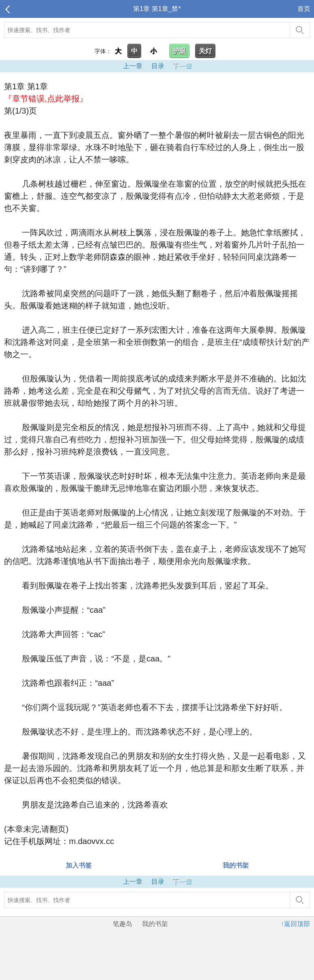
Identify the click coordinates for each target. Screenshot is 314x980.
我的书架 (236, 865)
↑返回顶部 (295, 924)
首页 (304, 9)
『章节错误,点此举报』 (46, 99)
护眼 (179, 51)
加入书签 (79, 865)
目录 (158, 66)
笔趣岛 (123, 924)
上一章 (133, 66)
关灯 (205, 51)
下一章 (182, 66)
